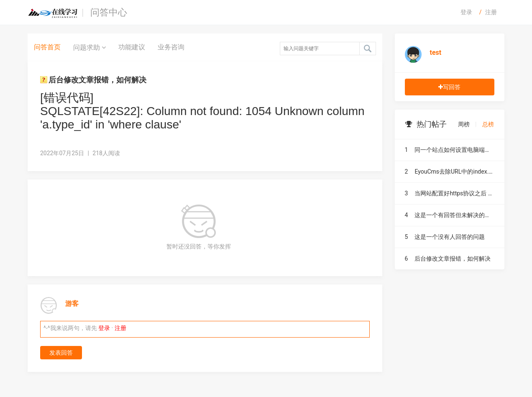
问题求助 (90, 47)
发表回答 (61, 353)
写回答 (449, 87)
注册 (491, 12)
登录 (466, 12)
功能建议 (132, 47)
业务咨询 (171, 47)
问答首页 (47, 47)
